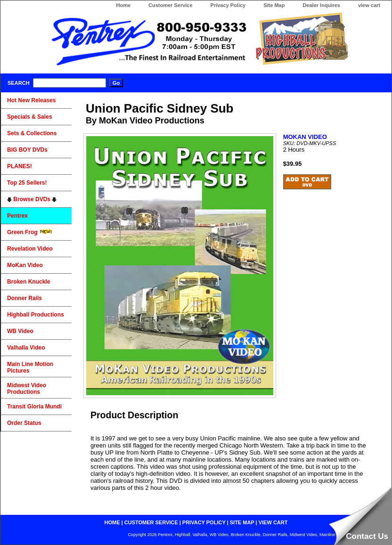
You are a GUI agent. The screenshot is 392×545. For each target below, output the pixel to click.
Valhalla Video (26, 348)
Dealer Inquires (321, 5)
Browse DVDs (32, 199)
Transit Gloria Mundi (34, 407)
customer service (151, 522)
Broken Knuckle (29, 282)
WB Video (20, 331)
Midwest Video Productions (27, 389)
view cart (369, 5)
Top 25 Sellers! (27, 183)
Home (123, 5)
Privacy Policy (228, 5)
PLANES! (20, 166)
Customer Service (171, 5)
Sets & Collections (32, 133)
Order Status (24, 423)
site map (242, 522)
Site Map (274, 5)
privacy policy (204, 522)
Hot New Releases (31, 100)
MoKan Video (25, 265)
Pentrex (17, 216)
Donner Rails (24, 298)
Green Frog (30, 232)
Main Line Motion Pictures (30, 367)
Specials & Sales (29, 117)
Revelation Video (30, 249)
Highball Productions (36, 315)
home (112, 522)
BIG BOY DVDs (27, 150)
